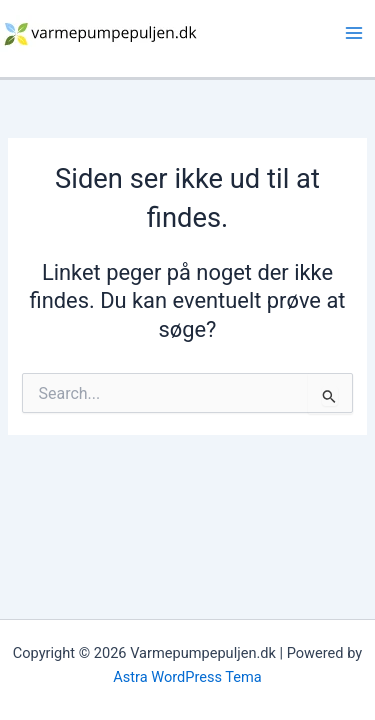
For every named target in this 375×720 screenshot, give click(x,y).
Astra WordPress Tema (187, 677)
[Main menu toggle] (354, 33)
